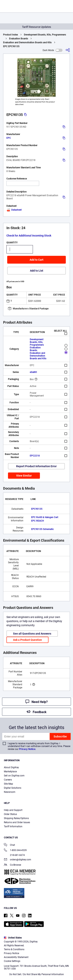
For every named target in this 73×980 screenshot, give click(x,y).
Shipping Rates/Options (16, 818)
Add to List (37, 271)
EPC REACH (37, 521)
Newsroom (10, 792)
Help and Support (13, 810)
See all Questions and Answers (32, 634)
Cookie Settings (12, 961)
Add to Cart (36, 260)
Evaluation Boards (19, 39)
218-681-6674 (14, 855)
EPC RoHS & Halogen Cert (45, 517)
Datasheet (14, 210)
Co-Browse (12, 865)
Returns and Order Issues (17, 822)
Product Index (11, 35)
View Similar (24, 476)
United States (13, 938)
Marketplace (10, 772)
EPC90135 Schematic (42, 529)
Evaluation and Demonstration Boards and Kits (27, 42)
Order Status (10, 814)
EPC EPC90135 (11, 46)
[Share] (68, 50)
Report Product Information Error (36, 466)
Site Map (8, 784)
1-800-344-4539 (15, 851)
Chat (9, 845)
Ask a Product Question (27, 640)
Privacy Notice (27, 749)
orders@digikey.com (18, 860)
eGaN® (33, 372)
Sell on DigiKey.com (14, 776)
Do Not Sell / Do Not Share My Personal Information (37, 974)
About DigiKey (11, 767)
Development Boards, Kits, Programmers (45, 35)
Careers (8, 780)
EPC (9, 138)
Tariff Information (13, 826)
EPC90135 (37, 509)
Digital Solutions (13, 788)
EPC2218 (35, 456)
